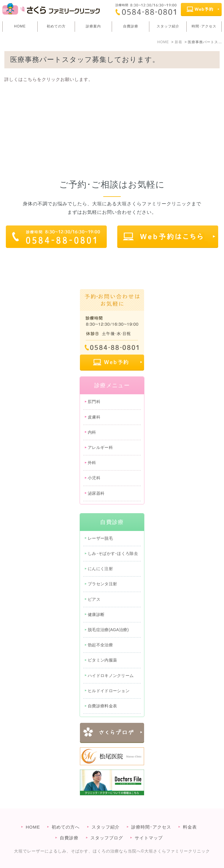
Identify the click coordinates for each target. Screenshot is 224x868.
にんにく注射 (100, 569)
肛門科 (94, 402)
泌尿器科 (96, 493)
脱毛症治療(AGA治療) (108, 630)
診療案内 (93, 26)
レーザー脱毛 (100, 538)
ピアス (94, 599)
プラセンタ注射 (102, 584)
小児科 (94, 478)
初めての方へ (66, 827)
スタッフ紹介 (168, 26)
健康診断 (96, 614)
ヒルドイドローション (109, 691)
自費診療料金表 (102, 706)
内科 (92, 432)
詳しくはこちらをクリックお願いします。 (49, 79)
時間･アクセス (204, 26)
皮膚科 (94, 417)
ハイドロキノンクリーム (111, 676)
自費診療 (131, 26)
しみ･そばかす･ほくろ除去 (113, 553)
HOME (20, 26)
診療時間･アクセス (151, 827)
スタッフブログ (107, 838)
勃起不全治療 (100, 645)
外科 (92, 463)
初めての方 (56, 26)
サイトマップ (149, 838)
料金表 (190, 827)
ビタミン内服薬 (102, 660)
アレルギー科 (100, 447)
